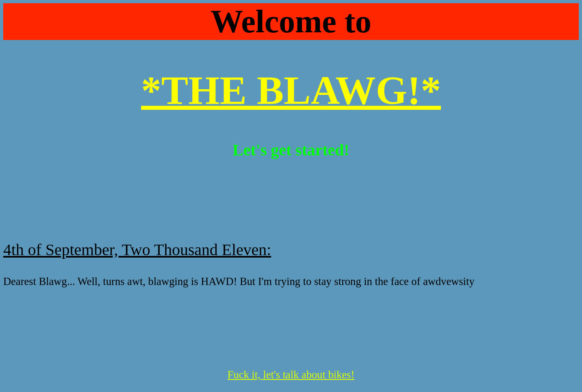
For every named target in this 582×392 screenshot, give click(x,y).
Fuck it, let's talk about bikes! (291, 375)
